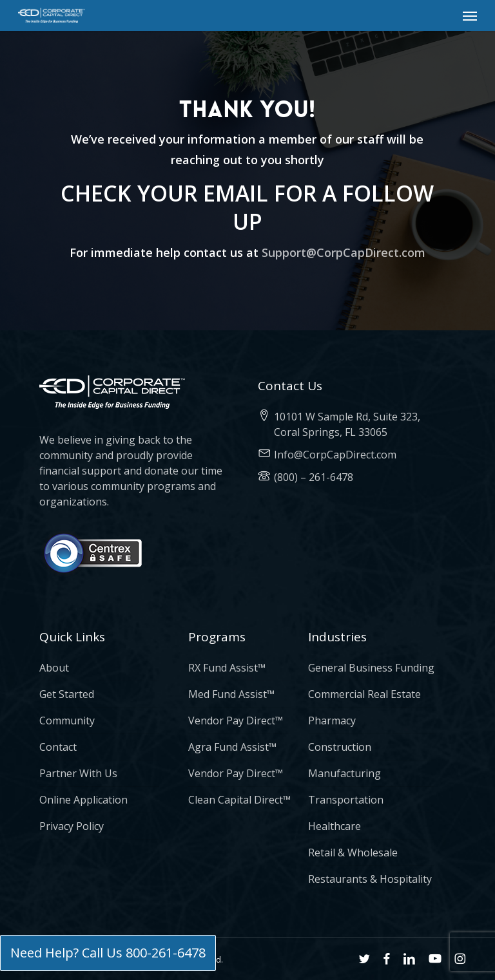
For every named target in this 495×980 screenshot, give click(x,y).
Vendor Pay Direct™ (236, 721)
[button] (470, 15)
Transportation (346, 800)
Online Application (83, 800)
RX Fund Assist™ (227, 668)
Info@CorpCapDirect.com (335, 455)
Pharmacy (332, 721)
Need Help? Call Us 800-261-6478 (108, 953)
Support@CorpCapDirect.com (344, 252)
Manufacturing (345, 773)
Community (67, 721)
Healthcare (335, 826)
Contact (58, 747)
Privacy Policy (72, 826)
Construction (340, 747)
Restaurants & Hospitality (370, 879)
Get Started (67, 694)
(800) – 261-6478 (314, 477)
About (54, 668)
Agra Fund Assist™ (232, 747)
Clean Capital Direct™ (239, 800)
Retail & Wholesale (353, 853)
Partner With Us (78, 773)
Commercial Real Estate (364, 694)
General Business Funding (371, 668)
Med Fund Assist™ (231, 694)
